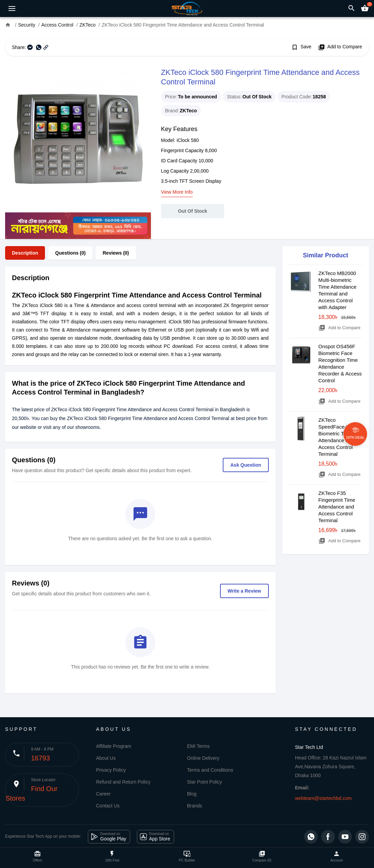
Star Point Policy (205, 782)
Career (103, 794)
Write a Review (244, 591)
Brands (194, 806)
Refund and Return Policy (123, 782)
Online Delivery (203, 758)
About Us (106, 758)
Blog (192, 794)
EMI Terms (198, 746)
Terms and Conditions (210, 770)
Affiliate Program (114, 746)
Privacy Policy (111, 770)
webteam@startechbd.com (323, 798)
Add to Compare (340, 47)
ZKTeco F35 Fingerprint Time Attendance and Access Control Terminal (337, 507)
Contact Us (108, 806)
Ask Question (246, 465)
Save (301, 47)
